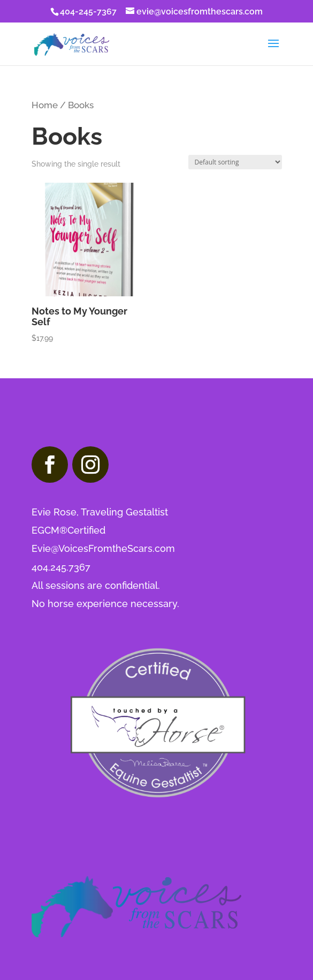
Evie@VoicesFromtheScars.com (103, 548)
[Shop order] (235, 162)
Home (45, 105)
